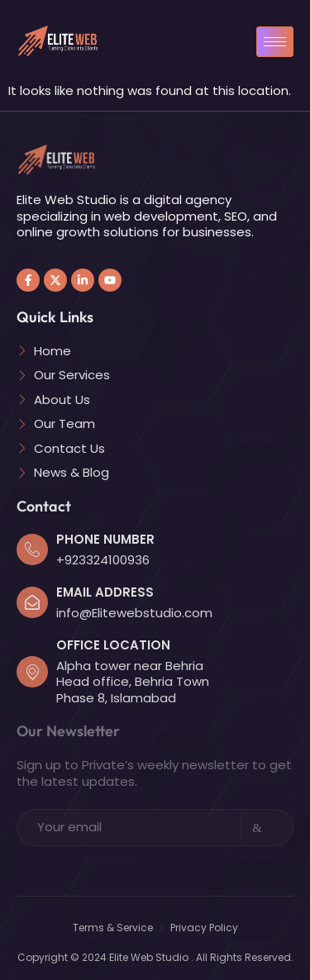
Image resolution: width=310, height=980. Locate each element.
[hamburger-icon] (275, 42)
